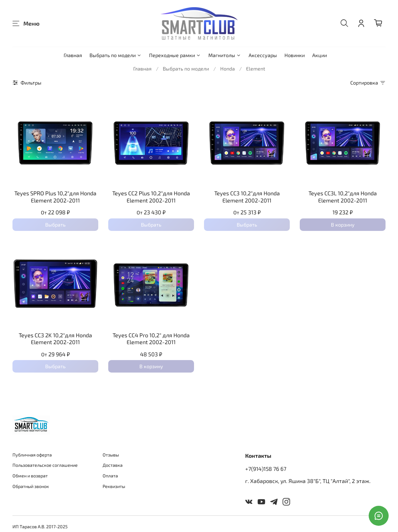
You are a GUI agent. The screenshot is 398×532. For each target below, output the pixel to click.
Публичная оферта (32, 455)
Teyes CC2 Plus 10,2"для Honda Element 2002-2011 (151, 197)
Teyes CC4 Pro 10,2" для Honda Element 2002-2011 (151, 339)
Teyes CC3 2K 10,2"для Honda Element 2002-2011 (55, 339)
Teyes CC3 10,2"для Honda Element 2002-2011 (247, 197)
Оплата (110, 476)
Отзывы (111, 455)
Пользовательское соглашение (45, 465)
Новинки (295, 55)
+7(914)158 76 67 (266, 469)
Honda (228, 68)
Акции (320, 55)
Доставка (113, 465)
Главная (73, 55)
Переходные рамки (175, 55)
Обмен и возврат (30, 476)
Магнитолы (225, 55)
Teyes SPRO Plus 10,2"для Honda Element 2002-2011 (55, 197)
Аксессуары (263, 55)
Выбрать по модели (116, 55)
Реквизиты (114, 486)
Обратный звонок (31, 486)
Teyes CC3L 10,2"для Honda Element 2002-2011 (343, 197)
